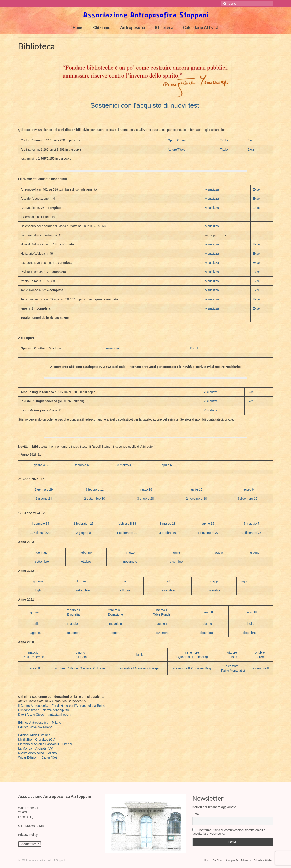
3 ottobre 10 (168, 533)
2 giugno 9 (83, 533)
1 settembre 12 (127, 533)
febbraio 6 (82, 465)
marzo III (251, 612)
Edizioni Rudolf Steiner (34, 735)
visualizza (212, 189)
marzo (130, 552)
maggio (218, 552)
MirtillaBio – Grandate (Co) (37, 740)
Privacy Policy (28, 835)
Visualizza (211, 392)
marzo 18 (145, 489)
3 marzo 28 (168, 524)
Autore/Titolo (176, 149)
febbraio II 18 (127, 524)
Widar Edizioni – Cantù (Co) (38, 757)
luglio (39, 590)
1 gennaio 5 (39, 465)
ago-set (36, 633)
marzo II (207, 612)
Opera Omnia (177, 140)
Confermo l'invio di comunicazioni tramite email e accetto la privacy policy (229, 832)
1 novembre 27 (208, 533)
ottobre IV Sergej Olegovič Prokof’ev (80, 668)
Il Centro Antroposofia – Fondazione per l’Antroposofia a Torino (62, 706)
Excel (251, 140)
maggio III (161, 624)
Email (196, 814)
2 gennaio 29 (44, 489)
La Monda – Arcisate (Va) (36, 748)
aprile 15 (196, 489)
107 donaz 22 (39, 533)
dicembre (176, 562)
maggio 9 (247, 489)
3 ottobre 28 (146, 499)
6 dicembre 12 (247, 499)
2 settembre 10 (95, 499)
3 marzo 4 (124, 465)
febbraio (86, 552)
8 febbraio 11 (95, 489)
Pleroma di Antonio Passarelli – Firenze (45, 744)
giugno (255, 552)
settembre (42, 562)
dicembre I (207, 633)
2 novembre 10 (196, 499)
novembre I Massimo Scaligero (140, 668)
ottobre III (33, 668)
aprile (176, 552)
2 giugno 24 (44, 499)
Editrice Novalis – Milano (35, 727)
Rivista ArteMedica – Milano (37, 753)
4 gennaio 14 (40, 524)
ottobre (86, 562)
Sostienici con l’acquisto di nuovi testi (145, 105)
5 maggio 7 (252, 524)
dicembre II (251, 633)
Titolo (224, 140)
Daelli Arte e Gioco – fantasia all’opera (45, 715)
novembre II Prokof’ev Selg (192, 668)
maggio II (116, 624)
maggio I (74, 624)
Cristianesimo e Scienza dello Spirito (43, 710)
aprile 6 (167, 465)
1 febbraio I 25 (84, 524)
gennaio (42, 552)
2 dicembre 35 (252, 533)
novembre (130, 562)
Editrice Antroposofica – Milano (40, 723)
